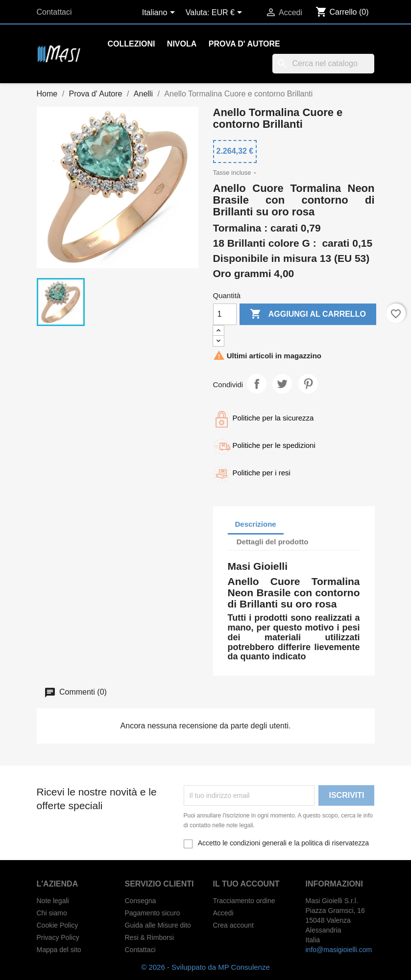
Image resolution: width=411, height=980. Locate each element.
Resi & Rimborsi (149, 937)
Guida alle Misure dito (158, 925)
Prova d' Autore (244, 44)
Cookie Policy (58, 925)
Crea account (233, 925)
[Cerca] (323, 64)
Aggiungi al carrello (308, 314)
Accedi (223, 913)
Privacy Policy (58, 937)
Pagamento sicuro (153, 913)
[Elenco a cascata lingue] (160, 13)
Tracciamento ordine (244, 901)
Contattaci (54, 12)
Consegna (141, 901)
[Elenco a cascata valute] (229, 13)
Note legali (53, 901)
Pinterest (308, 384)
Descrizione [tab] (256, 524)
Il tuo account (246, 884)
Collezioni (132, 44)
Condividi (257, 384)
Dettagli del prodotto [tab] (273, 542)
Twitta (282, 384)
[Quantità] (225, 314)
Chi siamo (52, 913)
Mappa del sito (59, 950)
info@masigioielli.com (339, 950)
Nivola (182, 44)
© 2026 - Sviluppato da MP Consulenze (205, 967)
